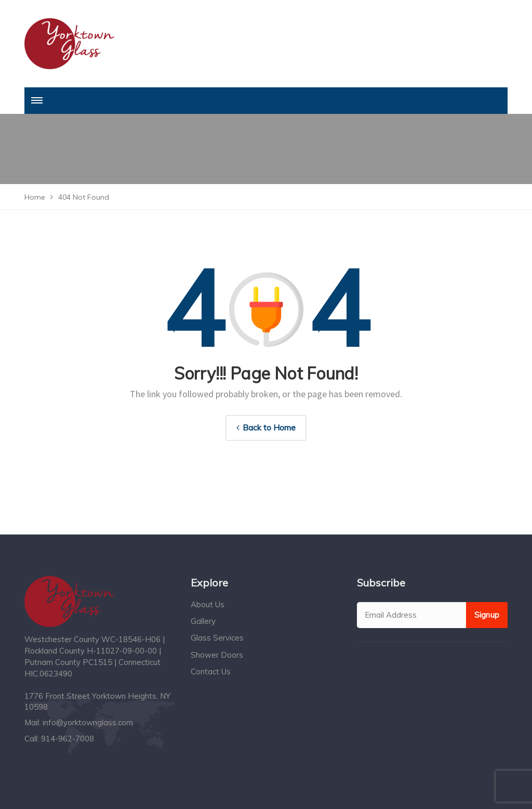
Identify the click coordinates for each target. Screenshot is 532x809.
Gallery (203, 621)
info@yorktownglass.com (88, 722)
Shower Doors (217, 655)
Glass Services (217, 638)
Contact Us (211, 671)
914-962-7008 (68, 739)
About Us (208, 604)
